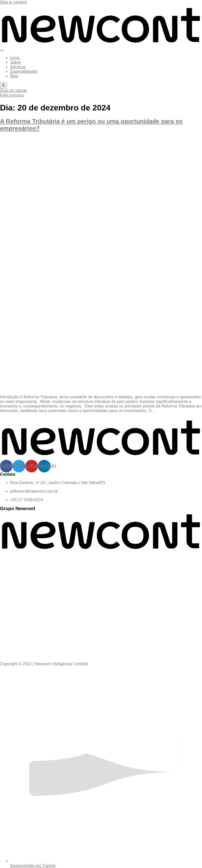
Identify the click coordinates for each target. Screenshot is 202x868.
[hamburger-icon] (2, 51)
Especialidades (24, 71)
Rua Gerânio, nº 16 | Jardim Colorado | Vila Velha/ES (58, 483)
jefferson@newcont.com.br (34, 491)
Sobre (16, 62)
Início (15, 58)
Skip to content (13, 2)
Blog (14, 76)
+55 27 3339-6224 (27, 500)
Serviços (18, 67)
